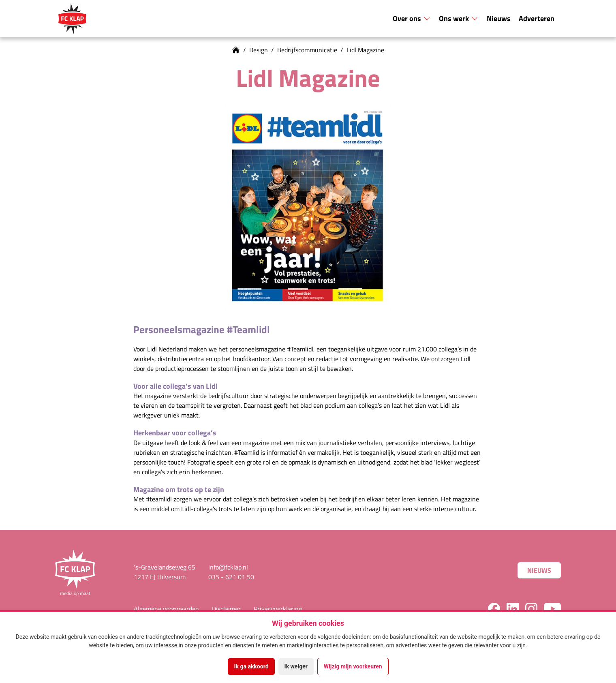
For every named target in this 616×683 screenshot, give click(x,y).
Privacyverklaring (278, 609)
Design (259, 50)
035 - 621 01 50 (231, 577)
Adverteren (537, 18)
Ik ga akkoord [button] (251, 666)
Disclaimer (226, 609)
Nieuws (499, 18)
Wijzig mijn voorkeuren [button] (353, 666)
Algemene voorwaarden (166, 609)
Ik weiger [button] (296, 666)
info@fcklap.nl (228, 567)
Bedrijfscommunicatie (307, 50)
